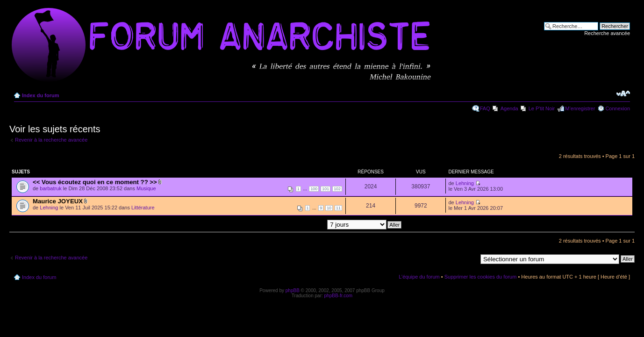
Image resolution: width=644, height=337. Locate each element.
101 (326, 189)
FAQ (485, 108)
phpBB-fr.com (339, 296)
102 (337, 189)
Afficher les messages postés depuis (315, 224)
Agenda (509, 108)
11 (338, 208)
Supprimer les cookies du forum (481, 277)
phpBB (293, 290)
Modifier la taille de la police (623, 93)
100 (314, 189)
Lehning (465, 183)
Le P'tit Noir (542, 108)
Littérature (143, 208)
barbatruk (50, 188)
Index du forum (40, 95)
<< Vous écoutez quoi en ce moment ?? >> (95, 182)
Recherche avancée (607, 33)
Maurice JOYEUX (58, 201)
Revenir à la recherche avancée (51, 140)
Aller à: (469, 258)
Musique (146, 188)
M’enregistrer (580, 108)
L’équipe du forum (419, 277)
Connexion (618, 108)
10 (329, 208)
